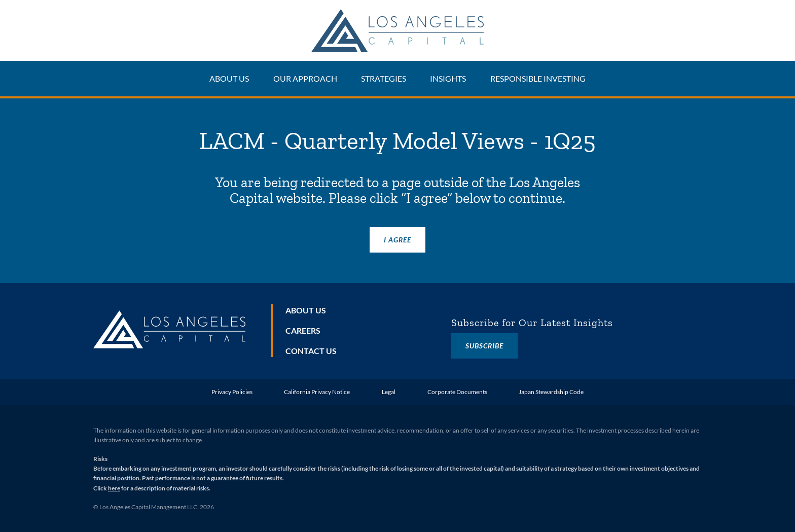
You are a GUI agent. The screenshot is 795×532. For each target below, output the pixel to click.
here (114, 488)
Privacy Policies (232, 392)
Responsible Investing (538, 78)
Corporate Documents (457, 392)
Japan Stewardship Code (551, 392)
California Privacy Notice (317, 392)
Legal (389, 392)
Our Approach (305, 78)
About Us (229, 78)
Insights (448, 78)
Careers (303, 330)
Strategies (384, 78)
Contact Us (311, 351)
